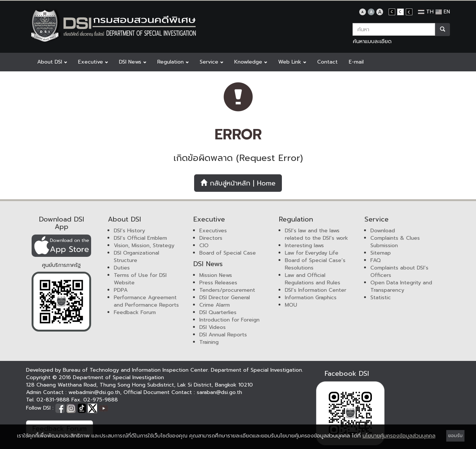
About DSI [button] (52, 62)
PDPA (121, 290)
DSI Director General (225, 298)
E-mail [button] (356, 62)
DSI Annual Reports (223, 335)
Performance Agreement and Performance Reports (146, 301)
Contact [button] (327, 62)
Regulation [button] (173, 62)
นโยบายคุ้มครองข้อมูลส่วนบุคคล (399, 436)
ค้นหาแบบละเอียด (372, 41)
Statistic (381, 298)
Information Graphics (311, 298)
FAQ (376, 260)
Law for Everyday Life (312, 253)
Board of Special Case (228, 253)
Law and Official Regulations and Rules (313, 279)
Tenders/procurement (227, 290)
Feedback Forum (135, 312)
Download (383, 231)
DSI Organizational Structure (136, 257)
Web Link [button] (292, 62)
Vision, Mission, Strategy (144, 246)
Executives (213, 231)
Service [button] (211, 62)
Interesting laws (304, 246)
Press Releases (218, 283)
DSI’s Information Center (316, 290)
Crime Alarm (215, 305)
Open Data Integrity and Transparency (401, 286)
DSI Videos (213, 327)
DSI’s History (129, 231)
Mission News (216, 275)
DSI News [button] (133, 62)
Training (209, 342)
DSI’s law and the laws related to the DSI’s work (316, 234)
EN (443, 12)
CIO (204, 246)
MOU (291, 305)
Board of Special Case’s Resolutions (315, 264)
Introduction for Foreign (229, 320)
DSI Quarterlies (218, 312)
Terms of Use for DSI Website (140, 279)
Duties (122, 268)
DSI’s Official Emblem (140, 238)
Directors (211, 238)
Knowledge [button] (251, 62)
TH (426, 12)
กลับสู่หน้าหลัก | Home (238, 183)
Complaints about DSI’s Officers (399, 272)
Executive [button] (93, 62)
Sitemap (381, 253)
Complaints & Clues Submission (395, 242)
